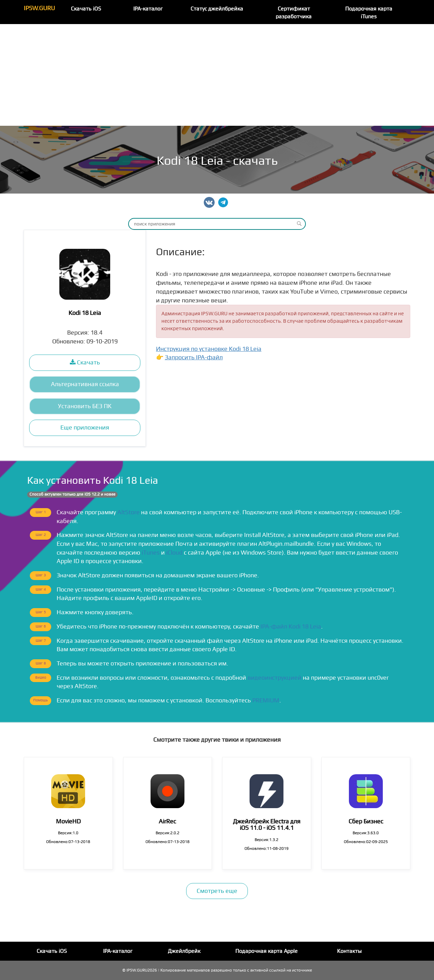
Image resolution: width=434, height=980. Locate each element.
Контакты (349, 951)
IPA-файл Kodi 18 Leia (291, 627)
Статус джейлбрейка (217, 9)
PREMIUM (266, 701)
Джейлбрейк (184, 951)
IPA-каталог (148, 9)
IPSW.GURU (39, 8)
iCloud (174, 553)
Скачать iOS (86, 9)
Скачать (85, 363)
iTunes (151, 553)
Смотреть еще (217, 891)
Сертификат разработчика (294, 13)
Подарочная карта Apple (267, 951)
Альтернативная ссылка (85, 384)
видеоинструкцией (274, 678)
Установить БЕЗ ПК (85, 406)
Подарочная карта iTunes (369, 13)
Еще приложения (85, 428)
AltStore (129, 512)
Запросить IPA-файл (194, 357)
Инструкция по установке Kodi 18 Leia (209, 349)
